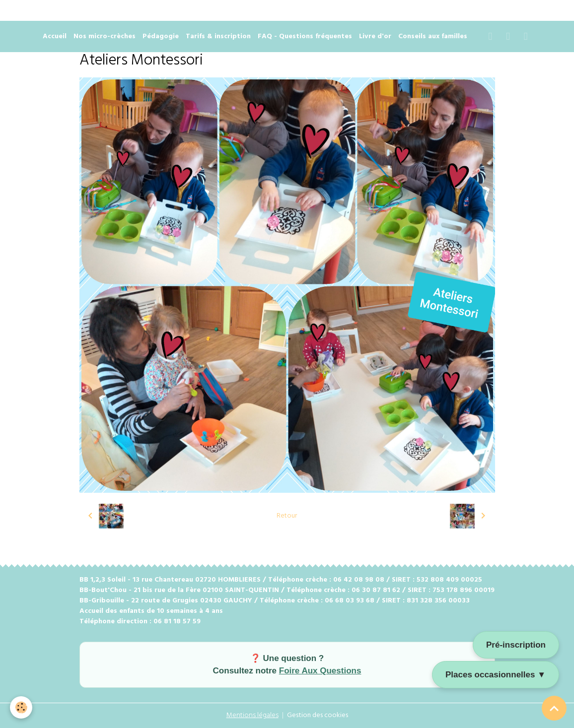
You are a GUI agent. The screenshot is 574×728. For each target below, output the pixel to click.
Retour (287, 516)
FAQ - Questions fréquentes (305, 36)
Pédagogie (161, 36)
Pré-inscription (516, 645)
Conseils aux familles (433, 36)
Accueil (55, 36)
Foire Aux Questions (320, 671)
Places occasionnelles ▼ (496, 675)
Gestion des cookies (318, 715)
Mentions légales (252, 715)
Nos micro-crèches (105, 36)
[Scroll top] (554, 708)
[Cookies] (21, 707)
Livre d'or (375, 36)
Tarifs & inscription (218, 36)
